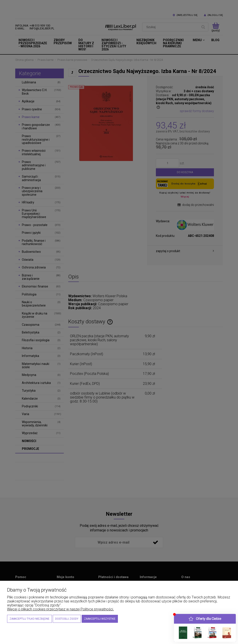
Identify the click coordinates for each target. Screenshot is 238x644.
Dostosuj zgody (67, 619)
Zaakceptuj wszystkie (100, 619)
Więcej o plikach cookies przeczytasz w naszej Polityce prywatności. (60, 609)
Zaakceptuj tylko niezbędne (29, 619)
